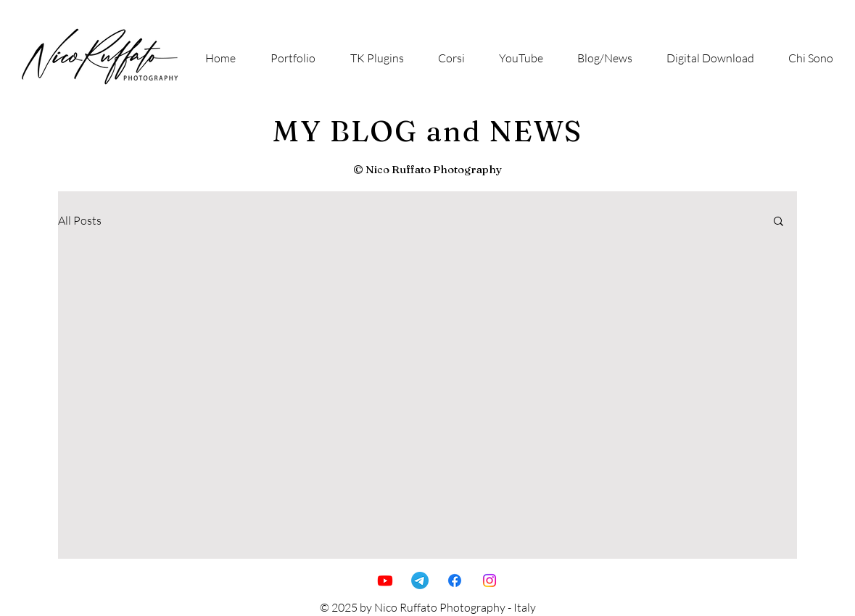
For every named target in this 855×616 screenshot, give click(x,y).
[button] (778, 222)
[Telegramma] (420, 580)
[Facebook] (455, 580)
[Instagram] (490, 580)
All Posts (80, 220)
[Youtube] (385, 580)
